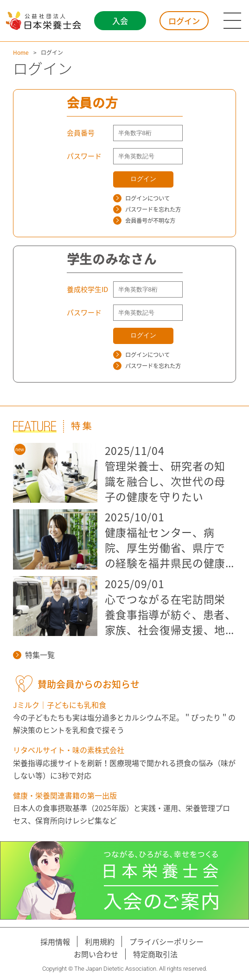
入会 (120, 21)
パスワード (84, 156)
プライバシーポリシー (166, 941)
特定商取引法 (155, 954)
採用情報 (55, 941)
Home (21, 52)
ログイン (184, 21)
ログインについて (141, 198)
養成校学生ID (87, 289)
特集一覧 (34, 655)
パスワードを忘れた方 (147, 209)
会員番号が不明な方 (144, 221)
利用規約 (100, 941)
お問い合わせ (96, 954)
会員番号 (81, 133)
